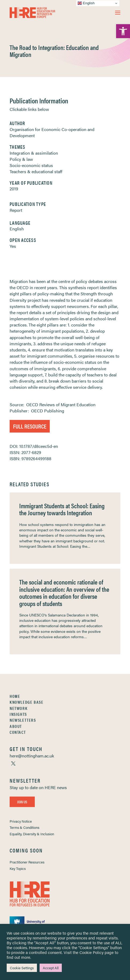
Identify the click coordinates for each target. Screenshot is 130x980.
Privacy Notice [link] (21, 821)
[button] (118, 13)
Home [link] (15, 696)
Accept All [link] (51, 968)
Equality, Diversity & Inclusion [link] (32, 834)
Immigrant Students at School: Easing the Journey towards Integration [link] (62, 509)
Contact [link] (18, 732)
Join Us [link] (22, 802)
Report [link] (16, 210)
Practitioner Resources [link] (27, 862)
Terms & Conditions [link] (24, 827)
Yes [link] (13, 246)
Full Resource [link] (30, 426)
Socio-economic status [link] (31, 165)
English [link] (17, 229)
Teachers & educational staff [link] (36, 171)
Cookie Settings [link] (22, 968)
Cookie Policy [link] (91, 952)
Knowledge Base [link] (26, 702)
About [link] (16, 726)
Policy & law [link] (21, 159)
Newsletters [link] (23, 720)
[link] (123, 31)
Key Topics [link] (18, 868)
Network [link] (19, 708)
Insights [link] (18, 714)
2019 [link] (14, 189)
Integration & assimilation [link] (34, 153)
